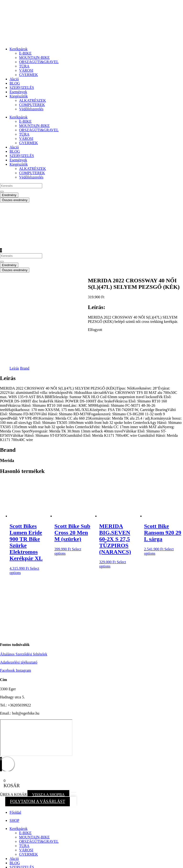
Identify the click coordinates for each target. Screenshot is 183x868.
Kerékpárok (19, 49)
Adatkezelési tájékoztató (19, 627)
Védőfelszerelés (31, 109)
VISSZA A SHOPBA (48, 760)
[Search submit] (2, 192)
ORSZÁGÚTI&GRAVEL (39, 62)
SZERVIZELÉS (22, 88)
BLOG (15, 83)
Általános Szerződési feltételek (24, 619)
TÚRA (24, 66)
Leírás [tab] (14, 333)
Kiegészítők (19, 96)
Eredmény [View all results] (9, 195)
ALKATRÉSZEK (33, 100)
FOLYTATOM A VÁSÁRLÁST (38, 767)
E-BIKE (25, 53)
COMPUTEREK (32, 105)
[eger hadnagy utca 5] (36, 703)
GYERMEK (28, 75)
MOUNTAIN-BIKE (34, 58)
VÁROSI (26, 70)
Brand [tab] (25, 333)
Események (18, 92)
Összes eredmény (15, 200)
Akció (14, 79)
